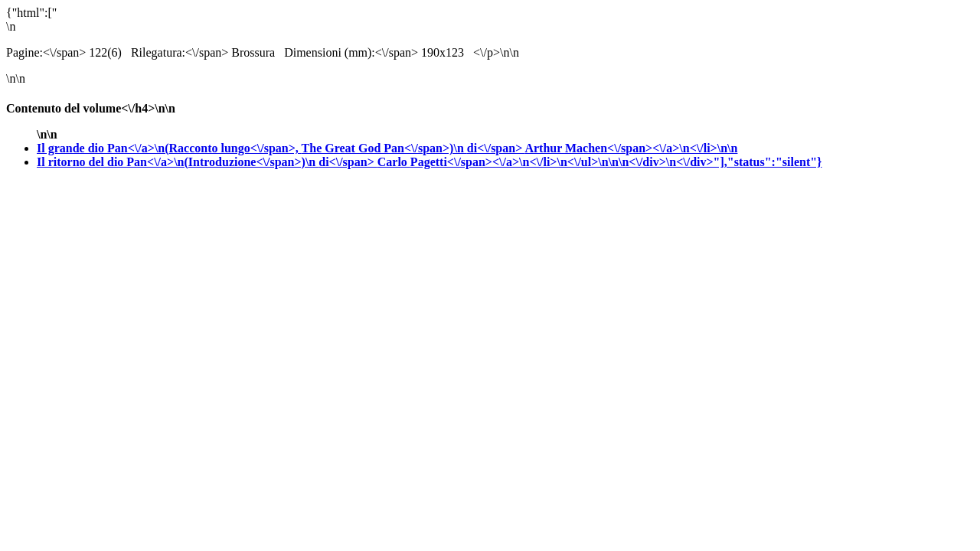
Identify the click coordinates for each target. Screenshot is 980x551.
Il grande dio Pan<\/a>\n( (281, 148)
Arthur (631, 148)
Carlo (600, 162)
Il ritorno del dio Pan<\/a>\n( (207, 162)
